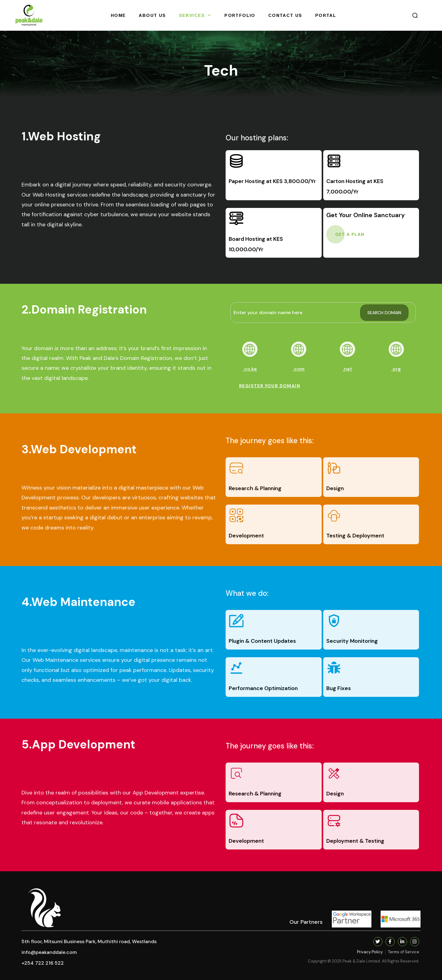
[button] (415, 15)
